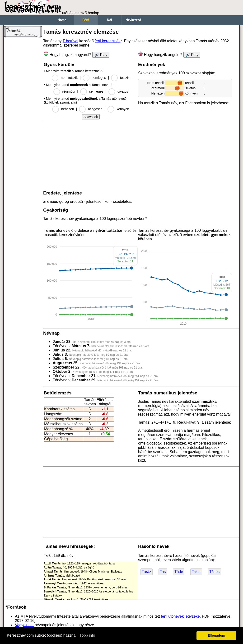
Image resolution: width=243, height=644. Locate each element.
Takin (196, 572)
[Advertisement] (23, 112)
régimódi (69, 91)
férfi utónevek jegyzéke (180, 616)
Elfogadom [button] (216, 635)
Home (62, 20)
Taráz (147, 572)
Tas (163, 572)
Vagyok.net (24, 625)
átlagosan (95, 109)
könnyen (123, 109)
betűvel (70, 41)
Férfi (86, 20)
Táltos (215, 572)
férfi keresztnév (107, 41)
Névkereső (133, 20)
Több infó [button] (87, 635)
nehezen (68, 109)
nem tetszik (69, 78)
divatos (123, 91)
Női (110, 20)
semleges (99, 78)
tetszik (125, 78)
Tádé (179, 572)
